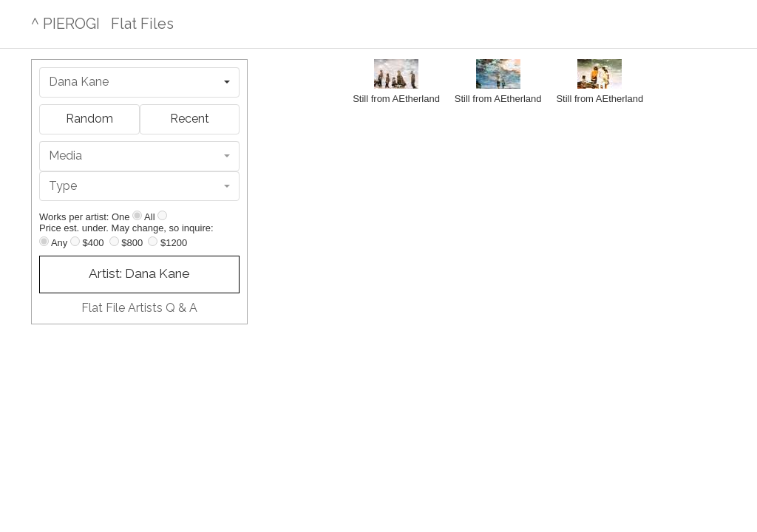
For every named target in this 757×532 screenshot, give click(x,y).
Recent (190, 119)
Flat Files (142, 24)
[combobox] (139, 82)
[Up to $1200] (153, 241)
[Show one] (137, 215)
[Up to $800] (114, 241)
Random (89, 119)
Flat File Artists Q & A (139, 308)
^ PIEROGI (65, 24)
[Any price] (44, 241)
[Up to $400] (75, 241)
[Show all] (162, 215)
